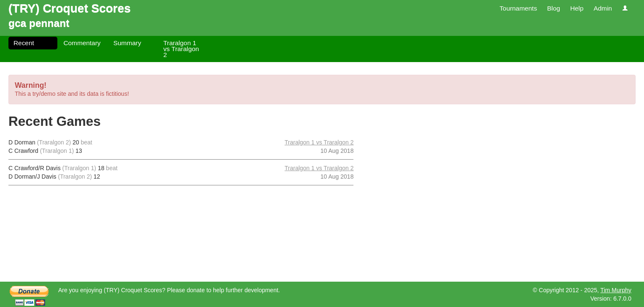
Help (577, 8)
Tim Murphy (616, 290)
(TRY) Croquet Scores (70, 8)
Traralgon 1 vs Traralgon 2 (181, 49)
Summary (127, 43)
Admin (603, 8)
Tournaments (518, 8)
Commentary (82, 43)
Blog (554, 8)
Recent (24, 43)
